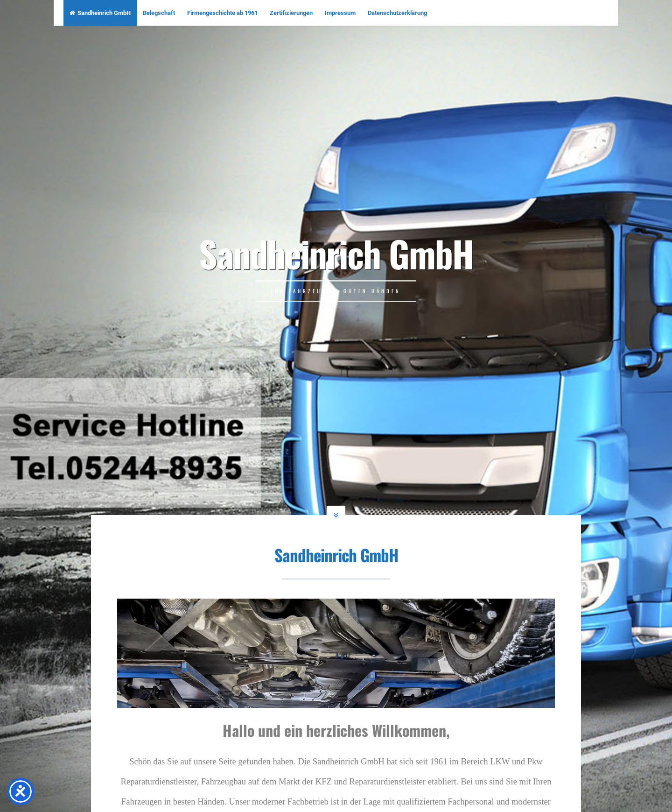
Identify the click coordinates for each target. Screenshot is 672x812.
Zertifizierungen (291, 13)
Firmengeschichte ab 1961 (222, 13)
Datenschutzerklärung (397, 13)
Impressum (340, 13)
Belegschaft (159, 13)
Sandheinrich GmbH (100, 13)
